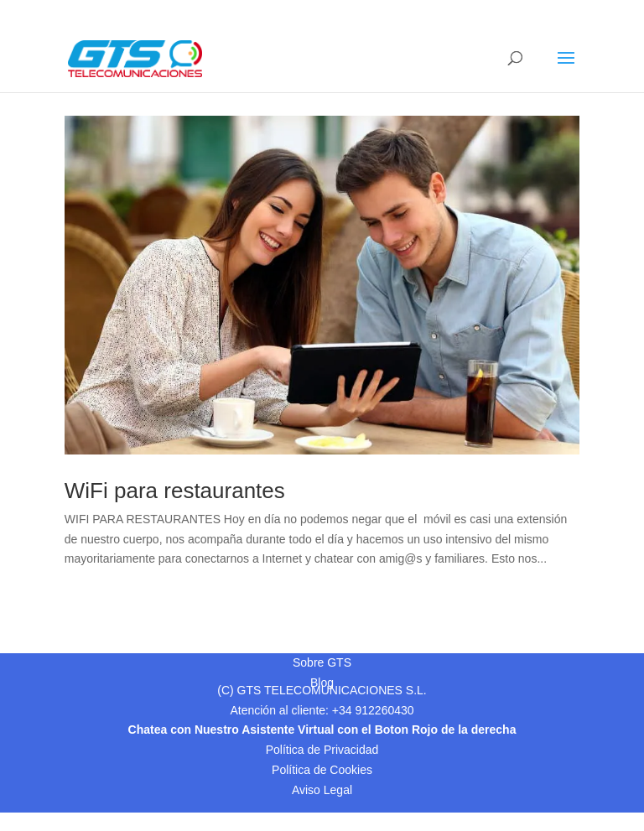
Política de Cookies (322, 770)
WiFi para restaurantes (175, 491)
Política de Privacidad (322, 750)
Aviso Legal (322, 790)
